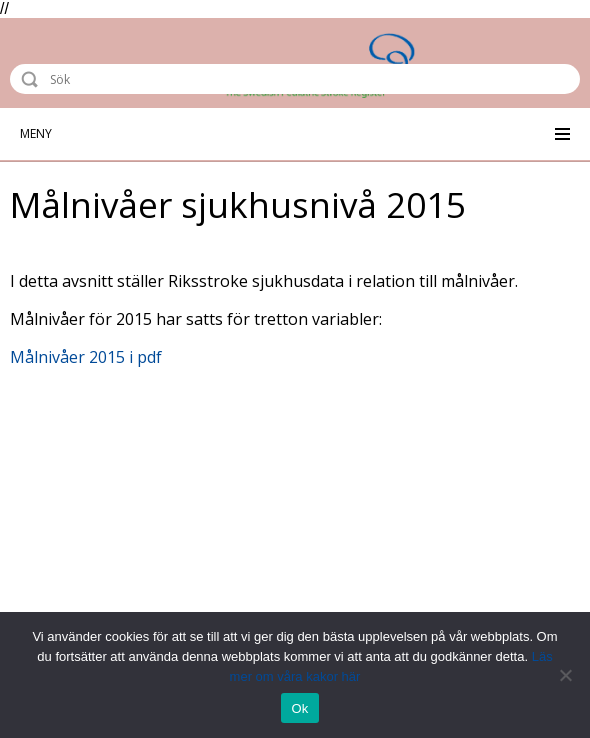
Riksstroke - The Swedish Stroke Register (106, 36)
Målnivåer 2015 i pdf (86, 357)
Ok (299, 708)
